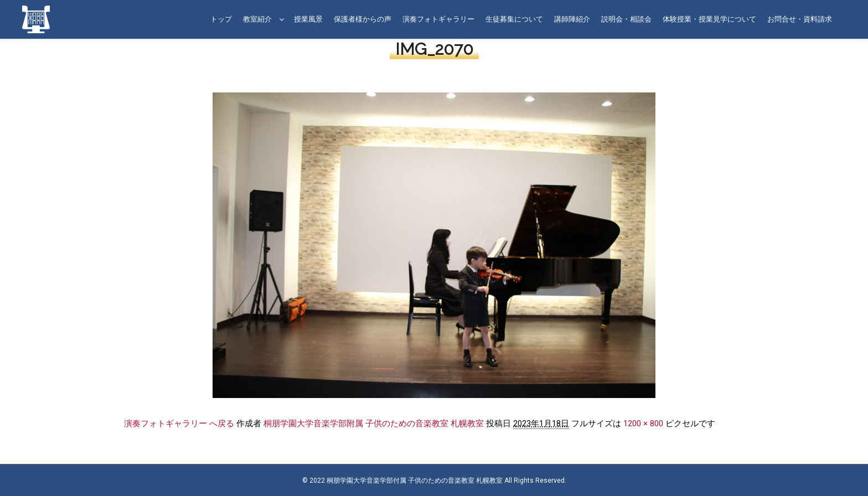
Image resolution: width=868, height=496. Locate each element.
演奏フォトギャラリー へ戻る (179, 423)
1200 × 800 (643, 423)
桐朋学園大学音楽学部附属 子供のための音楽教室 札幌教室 (374, 423)
